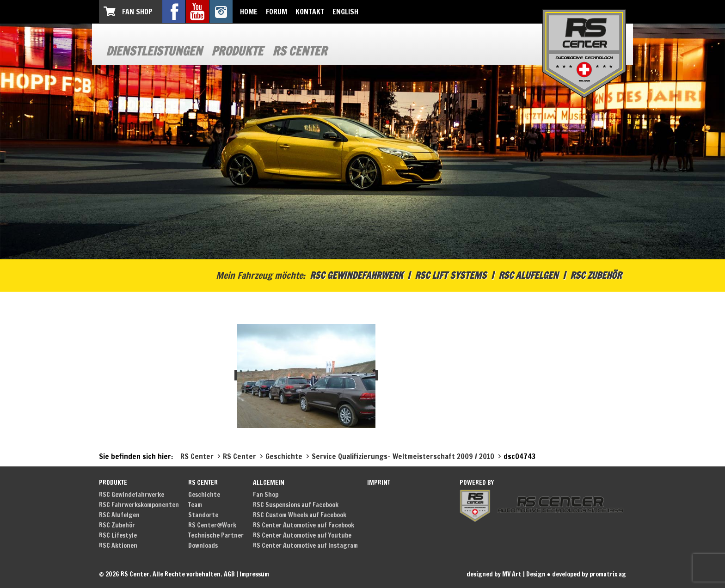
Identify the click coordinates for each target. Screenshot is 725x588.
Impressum (254, 574)
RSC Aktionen (118, 545)
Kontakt (310, 12)
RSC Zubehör (596, 275)
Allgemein (269, 483)
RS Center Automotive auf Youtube (302, 535)
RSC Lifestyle (118, 535)
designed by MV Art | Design (506, 574)
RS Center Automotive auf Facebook (304, 525)
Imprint (379, 483)
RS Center (300, 51)
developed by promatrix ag (589, 574)
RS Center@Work (212, 525)
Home (249, 12)
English (345, 12)
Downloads (203, 545)
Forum (276, 12)
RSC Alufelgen (528, 275)
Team (195, 505)
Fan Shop (137, 12)
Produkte (237, 51)
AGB (229, 574)
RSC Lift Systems (451, 275)
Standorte (203, 515)
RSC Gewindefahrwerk (356, 275)
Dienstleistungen (154, 51)
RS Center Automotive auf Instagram (305, 545)
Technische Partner (216, 535)
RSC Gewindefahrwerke (132, 495)
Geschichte (204, 495)
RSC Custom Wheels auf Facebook (300, 515)
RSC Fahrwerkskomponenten (139, 505)
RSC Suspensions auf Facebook (296, 505)
